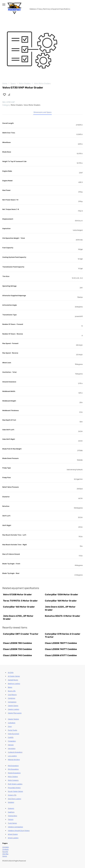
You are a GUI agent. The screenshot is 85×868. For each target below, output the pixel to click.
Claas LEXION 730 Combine (17, 649)
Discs (10, 726)
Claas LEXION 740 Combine (17, 655)
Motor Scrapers (13, 780)
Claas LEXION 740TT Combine (61, 649)
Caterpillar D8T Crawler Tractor (21, 634)
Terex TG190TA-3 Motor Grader (20, 601)
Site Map (5, 854)
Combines (11, 698)
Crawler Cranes (13, 706)
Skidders (11, 802)
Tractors (11, 819)
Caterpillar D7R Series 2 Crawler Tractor (63, 635)
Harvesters (12, 748)
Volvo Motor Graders (42, 83)
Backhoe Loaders (14, 684)
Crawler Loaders (13, 709)
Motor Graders (25, 83)
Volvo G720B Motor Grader (17, 595)
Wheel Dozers (13, 834)
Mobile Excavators (14, 773)
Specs (13, 83)
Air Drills (11, 672)
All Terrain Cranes (14, 676)
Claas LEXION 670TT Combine (61, 655)
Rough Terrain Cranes (15, 791)
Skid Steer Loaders (14, 799)
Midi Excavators (13, 766)
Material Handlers (14, 760)
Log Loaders (12, 756)
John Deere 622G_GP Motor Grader (60, 608)
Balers (10, 687)
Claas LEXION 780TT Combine (61, 643)
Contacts (5, 849)
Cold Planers (12, 695)
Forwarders (12, 741)
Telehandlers (12, 816)
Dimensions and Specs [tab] (43, 112)
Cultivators (12, 723)
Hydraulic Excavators (15, 752)
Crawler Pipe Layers (15, 713)
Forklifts (11, 737)
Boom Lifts (12, 691)
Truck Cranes (12, 823)
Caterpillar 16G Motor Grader (19, 607)
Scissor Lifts (12, 795)
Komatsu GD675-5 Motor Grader (63, 616)
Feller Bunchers (13, 734)
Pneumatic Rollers (14, 788)
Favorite (5, 852)
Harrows (11, 745)
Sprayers (11, 808)
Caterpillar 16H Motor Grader (61, 601)
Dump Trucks (12, 730)
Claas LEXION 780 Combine (17, 643)
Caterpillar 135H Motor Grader (62, 595)
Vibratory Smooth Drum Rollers (19, 831)
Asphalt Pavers (13, 680)
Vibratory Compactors (15, 827)
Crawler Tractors (13, 719)
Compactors (12, 702)
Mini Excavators (13, 769)
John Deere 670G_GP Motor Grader (18, 617)
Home (5, 83)
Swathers (11, 812)
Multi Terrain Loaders (15, 784)
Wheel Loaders (13, 838)
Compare (6, 847)
